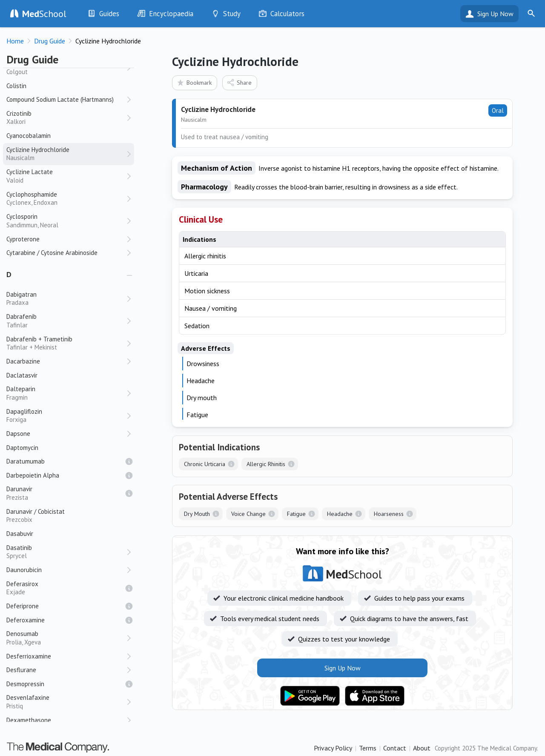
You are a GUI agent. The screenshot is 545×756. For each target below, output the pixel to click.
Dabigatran (66, 299)
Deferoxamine (26, 620)
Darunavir (66, 493)
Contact (395, 748)
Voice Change (248, 514)
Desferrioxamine (29, 656)
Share (239, 82)
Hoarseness (389, 514)
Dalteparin (66, 393)
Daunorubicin (24, 570)
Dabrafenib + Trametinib (66, 343)
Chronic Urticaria (205, 464)
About (422, 748)
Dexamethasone (29, 720)
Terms (368, 748)
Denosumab (66, 638)
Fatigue (296, 514)
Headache (340, 514)
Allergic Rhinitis (266, 464)
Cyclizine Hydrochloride (66, 154)
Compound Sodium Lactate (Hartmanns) (60, 99)
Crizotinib (66, 118)
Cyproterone (23, 239)
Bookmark (194, 82)
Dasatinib (66, 552)
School (44, 14)
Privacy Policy (333, 748)
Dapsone (18, 434)
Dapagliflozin (66, 416)
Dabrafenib (66, 321)
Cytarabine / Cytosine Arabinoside (52, 253)
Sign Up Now (495, 14)
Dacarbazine (23, 361)
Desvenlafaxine (66, 702)
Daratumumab (26, 461)
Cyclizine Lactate (66, 176)
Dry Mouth (197, 514)
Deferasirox (66, 588)
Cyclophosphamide (66, 199)
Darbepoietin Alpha (33, 475)
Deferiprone (23, 606)
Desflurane (21, 670)
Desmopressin (25, 684)
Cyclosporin (66, 221)
